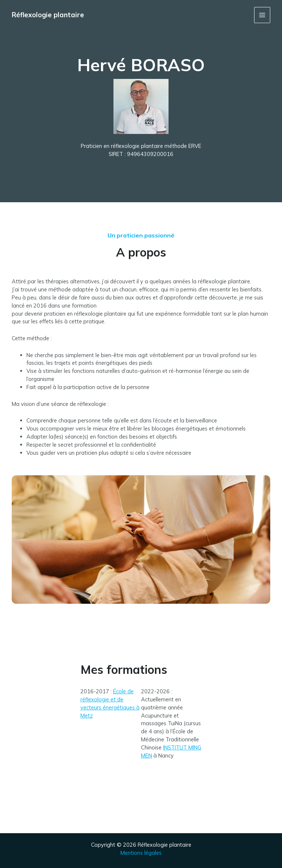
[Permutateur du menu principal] (262, 15)
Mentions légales (141, 853)
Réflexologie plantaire (48, 15)
